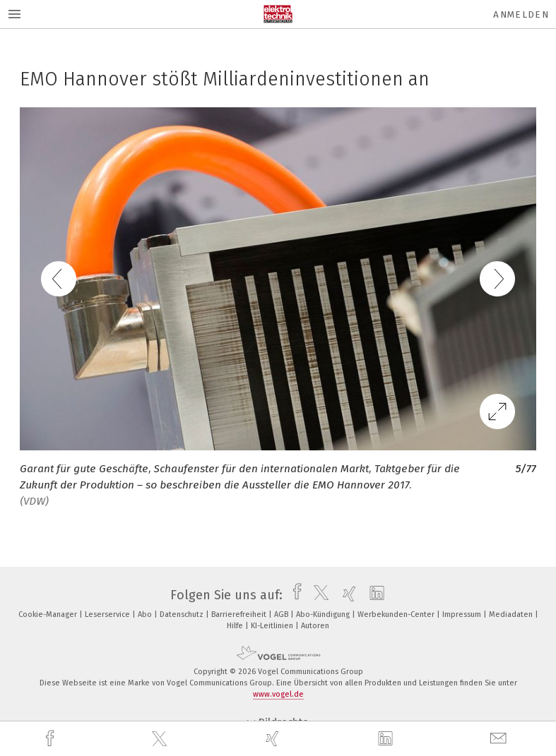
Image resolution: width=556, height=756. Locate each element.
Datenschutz (183, 614)
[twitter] (161, 739)
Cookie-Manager (49, 614)
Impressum (463, 614)
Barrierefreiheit (240, 614)
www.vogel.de (278, 694)
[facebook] (52, 739)
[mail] (500, 739)
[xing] (274, 739)
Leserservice (108, 614)
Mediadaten (512, 614)
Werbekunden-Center (397, 614)
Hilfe (236, 626)
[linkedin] (387, 739)
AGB (282, 614)
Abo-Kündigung (324, 614)
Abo (146, 614)
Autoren (315, 626)
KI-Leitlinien (273, 626)
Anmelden (521, 14)
